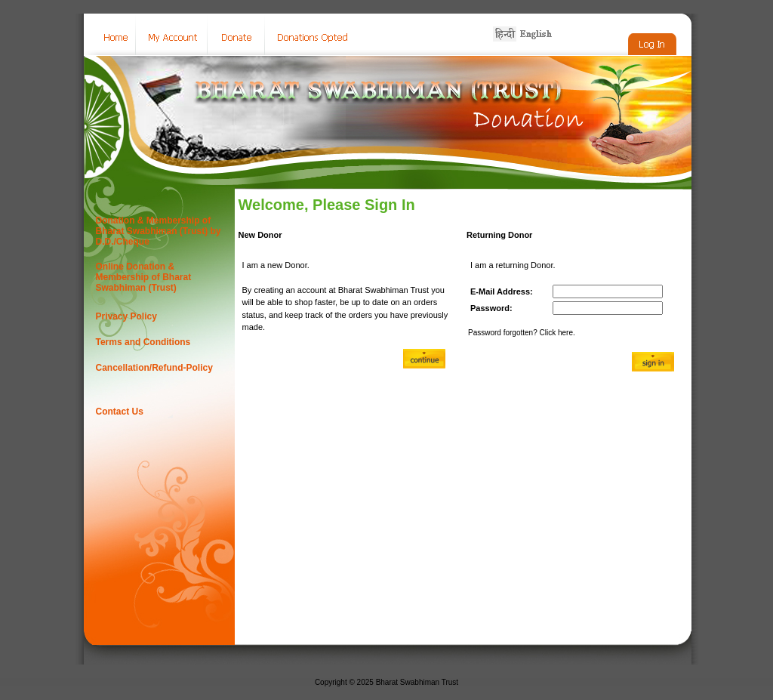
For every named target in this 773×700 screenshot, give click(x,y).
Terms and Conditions (143, 342)
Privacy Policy (126, 316)
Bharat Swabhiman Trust (417, 682)
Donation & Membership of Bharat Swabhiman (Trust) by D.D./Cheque (159, 231)
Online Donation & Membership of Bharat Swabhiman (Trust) (144, 277)
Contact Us (120, 412)
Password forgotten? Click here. (522, 333)
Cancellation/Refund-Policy (154, 368)
